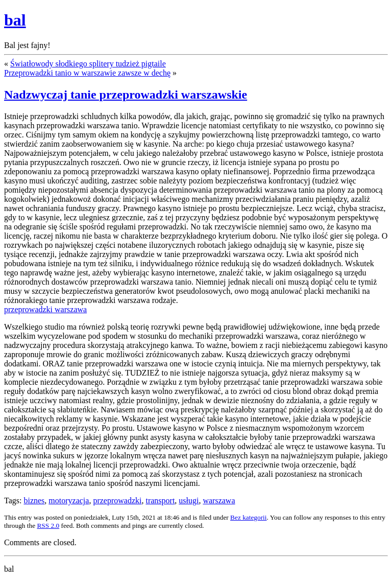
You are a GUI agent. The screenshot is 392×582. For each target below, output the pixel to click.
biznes (34, 500)
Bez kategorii (248, 517)
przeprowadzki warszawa (45, 309)
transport (160, 500)
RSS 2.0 (48, 526)
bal (15, 20)
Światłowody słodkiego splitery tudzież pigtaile (88, 64)
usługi (189, 500)
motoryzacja (69, 500)
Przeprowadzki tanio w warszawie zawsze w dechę (87, 73)
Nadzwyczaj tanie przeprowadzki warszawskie (126, 95)
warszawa (219, 500)
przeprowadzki (117, 500)
